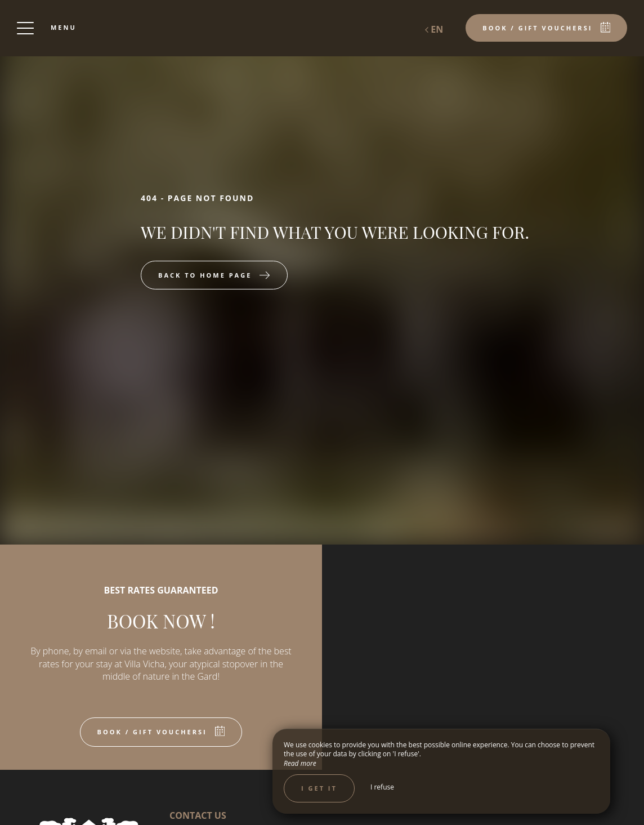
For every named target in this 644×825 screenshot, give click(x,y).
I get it (319, 788)
